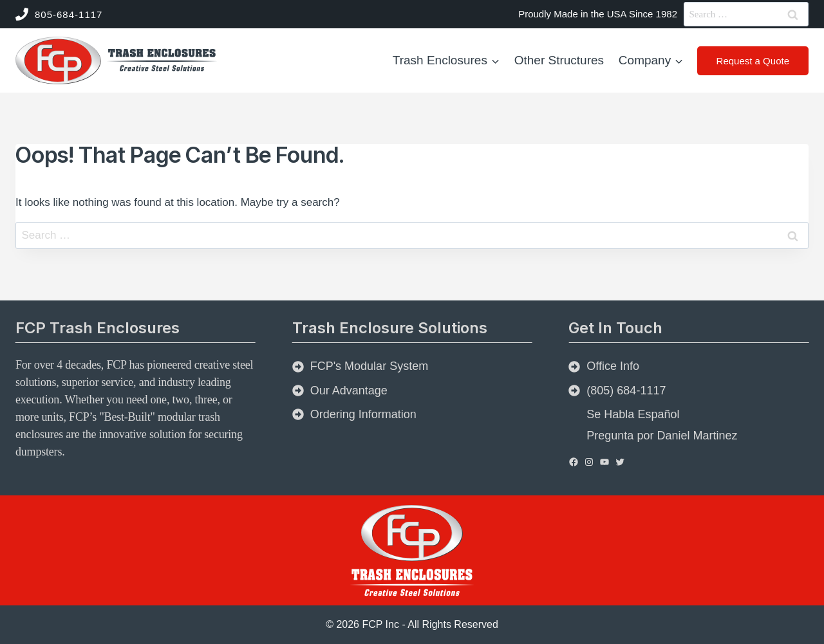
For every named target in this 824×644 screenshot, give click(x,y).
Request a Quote (753, 61)
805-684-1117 (69, 14)
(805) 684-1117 (626, 391)
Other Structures (559, 60)
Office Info (613, 366)
